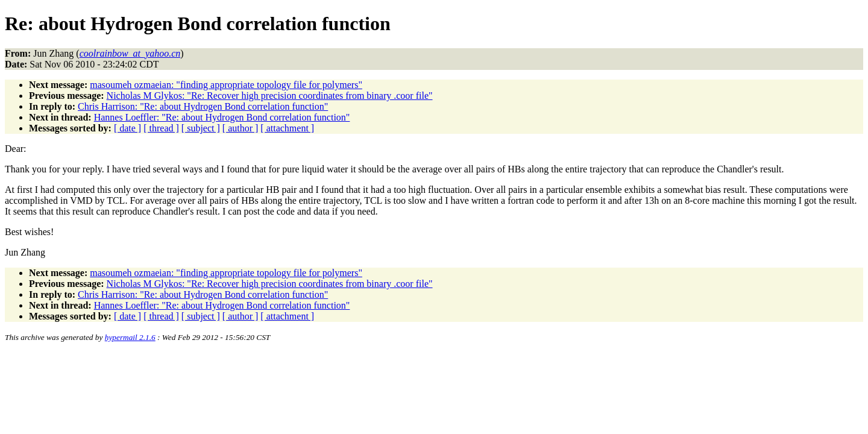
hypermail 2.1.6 (130, 337)
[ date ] (127, 128)
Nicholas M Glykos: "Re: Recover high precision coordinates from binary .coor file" (270, 96)
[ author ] (241, 128)
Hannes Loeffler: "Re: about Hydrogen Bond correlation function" (222, 117)
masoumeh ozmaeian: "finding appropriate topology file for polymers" (226, 85)
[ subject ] (201, 128)
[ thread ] (161, 128)
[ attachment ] (287, 128)
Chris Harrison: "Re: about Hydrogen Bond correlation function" (203, 106)
